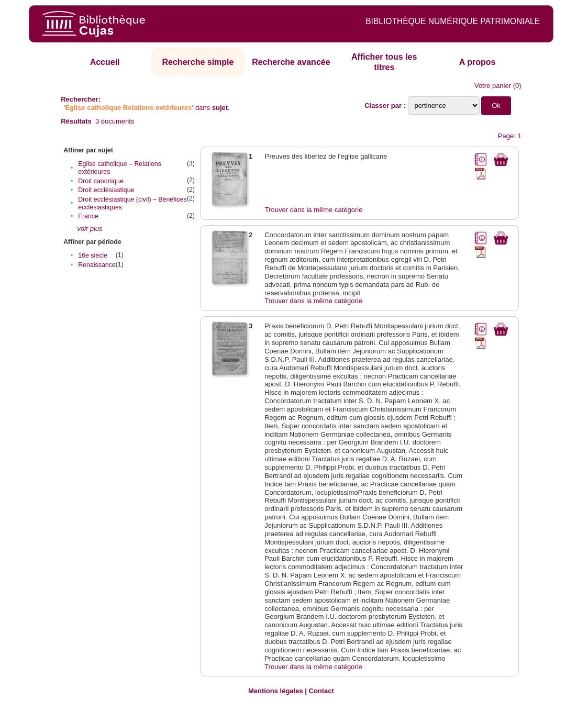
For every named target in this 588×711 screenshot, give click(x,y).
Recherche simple (198, 62)
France (88, 216)
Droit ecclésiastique (106, 190)
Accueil (105, 62)
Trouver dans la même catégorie (314, 210)
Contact (321, 691)
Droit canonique (101, 181)
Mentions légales (276, 691)
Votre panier (493, 86)
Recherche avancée (291, 62)
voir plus (90, 229)
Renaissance (97, 265)
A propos (478, 62)
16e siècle (93, 255)
